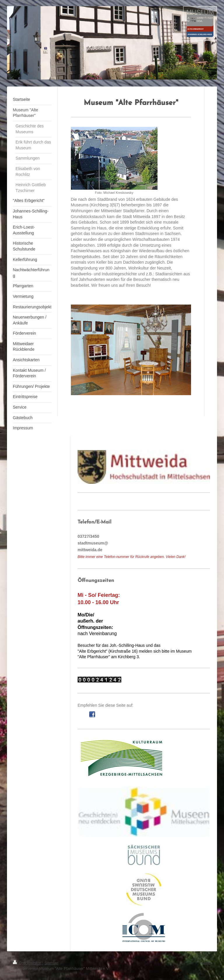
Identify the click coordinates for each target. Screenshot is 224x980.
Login (206, 963)
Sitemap (51, 963)
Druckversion (28, 963)
